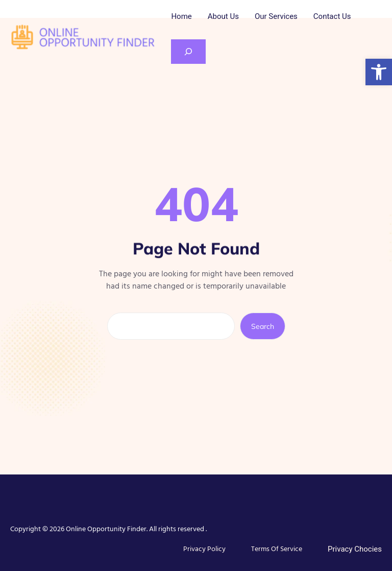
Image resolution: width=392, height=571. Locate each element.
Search (263, 326)
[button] (379, 72)
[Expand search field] (188, 52)
